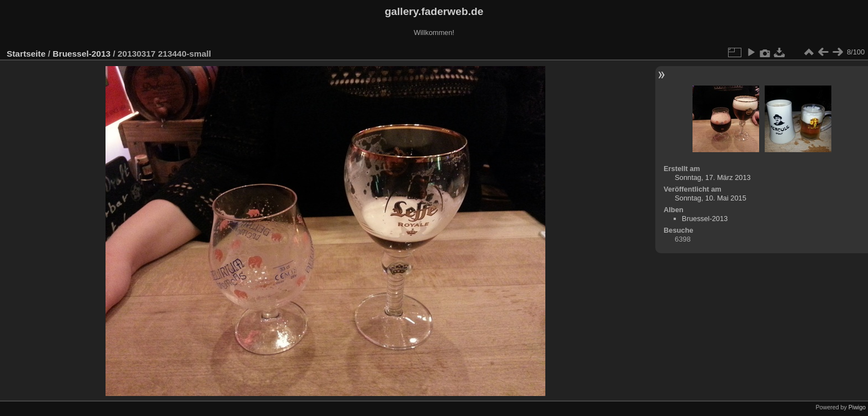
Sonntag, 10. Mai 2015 (711, 198)
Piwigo (857, 407)
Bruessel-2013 (82, 54)
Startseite (26, 54)
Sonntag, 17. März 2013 (713, 177)
